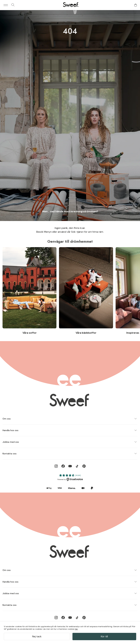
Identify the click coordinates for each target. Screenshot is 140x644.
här (76, 629)
